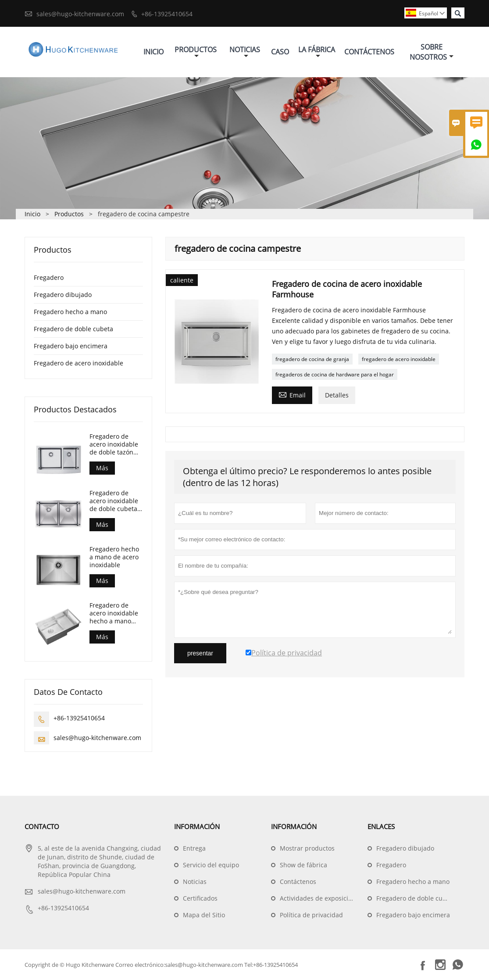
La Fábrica (317, 52)
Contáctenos (369, 52)
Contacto (42, 826)
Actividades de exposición (318, 898)
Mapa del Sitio (204, 915)
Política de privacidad (311, 915)
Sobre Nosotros (432, 52)
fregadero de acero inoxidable (399, 359)
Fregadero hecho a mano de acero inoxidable (114, 557)
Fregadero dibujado (63, 295)
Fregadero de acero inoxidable (79, 363)
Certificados (200, 898)
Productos (196, 52)
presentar (200, 653)
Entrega (194, 848)
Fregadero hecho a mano (70, 312)
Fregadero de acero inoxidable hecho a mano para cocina (114, 613)
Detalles (337, 395)
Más (102, 468)
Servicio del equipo (211, 865)
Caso (280, 52)
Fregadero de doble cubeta (73, 329)
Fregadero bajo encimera (71, 346)
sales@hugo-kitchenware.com (80, 14)
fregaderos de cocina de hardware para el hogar (335, 374)
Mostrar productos (307, 848)
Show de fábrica (303, 865)
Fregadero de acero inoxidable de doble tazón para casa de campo (114, 444)
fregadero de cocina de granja (312, 359)
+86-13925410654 (167, 14)
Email (292, 394)
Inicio (153, 52)
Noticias (245, 52)
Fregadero (49, 277)
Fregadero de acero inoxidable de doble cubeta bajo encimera (114, 501)
